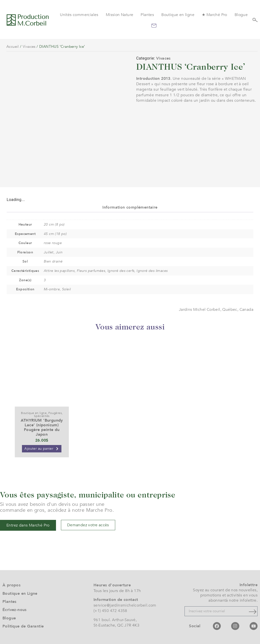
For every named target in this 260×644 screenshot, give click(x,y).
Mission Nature (120, 15)
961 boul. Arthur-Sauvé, (115, 620)
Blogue (241, 15)
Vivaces (29, 47)
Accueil (13, 47)
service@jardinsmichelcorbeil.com (125, 605)
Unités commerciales (79, 15)
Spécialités (42, 416)
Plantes (147, 15)
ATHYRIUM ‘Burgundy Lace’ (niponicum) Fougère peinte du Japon (42, 428)
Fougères (55, 413)
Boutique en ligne (178, 15)
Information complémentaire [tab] (130, 207)
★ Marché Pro (214, 15)
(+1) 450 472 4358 (110, 611)
